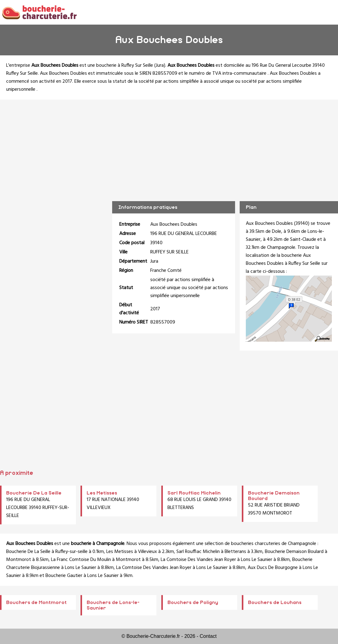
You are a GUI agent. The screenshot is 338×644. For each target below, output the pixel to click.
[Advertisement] (169, 146)
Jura (160, 66)
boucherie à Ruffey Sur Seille (125, 66)
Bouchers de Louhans (275, 602)
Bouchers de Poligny (193, 602)
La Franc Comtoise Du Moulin (81, 560)
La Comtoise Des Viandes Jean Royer (198, 560)
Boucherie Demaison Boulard (294, 552)
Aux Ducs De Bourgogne (273, 568)
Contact (208, 636)
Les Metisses (102, 493)
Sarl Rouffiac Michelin (194, 493)
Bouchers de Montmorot (36, 602)
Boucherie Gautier (64, 576)
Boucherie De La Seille (34, 493)
